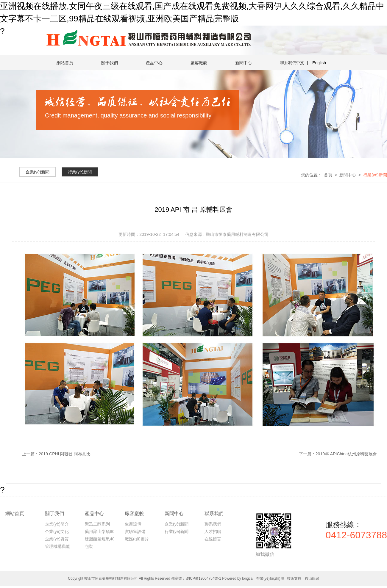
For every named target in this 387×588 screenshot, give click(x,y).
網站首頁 (65, 63)
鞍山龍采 (312, 578)
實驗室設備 (135, 531)
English (319, 63)
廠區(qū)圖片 (137, 539)
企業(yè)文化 (57, 531)
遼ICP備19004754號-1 (203, 578)
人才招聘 (213, 531)
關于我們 (110, 63)
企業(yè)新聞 (177, 524)
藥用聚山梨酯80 (100, 531)
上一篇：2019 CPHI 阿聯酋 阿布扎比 (56, 454)
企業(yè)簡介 (57, 524)
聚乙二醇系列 (97, 524)
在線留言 (213, 539)
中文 (300, 63)
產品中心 (154, 63)
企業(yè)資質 (57, 539)
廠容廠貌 (199, 63)
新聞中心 (244, 63)
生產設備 (133, 524)
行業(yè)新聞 (375, 175)
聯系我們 (288, 63)
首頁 (328, 175)
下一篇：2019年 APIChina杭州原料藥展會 (338, 454)
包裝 (89, 546)
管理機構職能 (57, 546)
